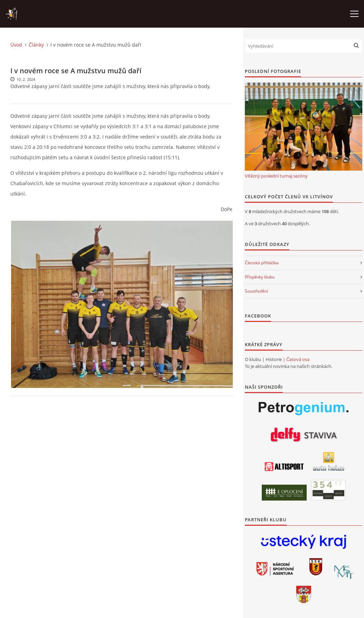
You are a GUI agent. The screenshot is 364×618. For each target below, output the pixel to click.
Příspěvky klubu (260, 277)
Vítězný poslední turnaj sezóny (276, 176)
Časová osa (298, 359)
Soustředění (256, 291)
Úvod (16, 45)
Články (36, 45)
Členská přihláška (262, 263)
